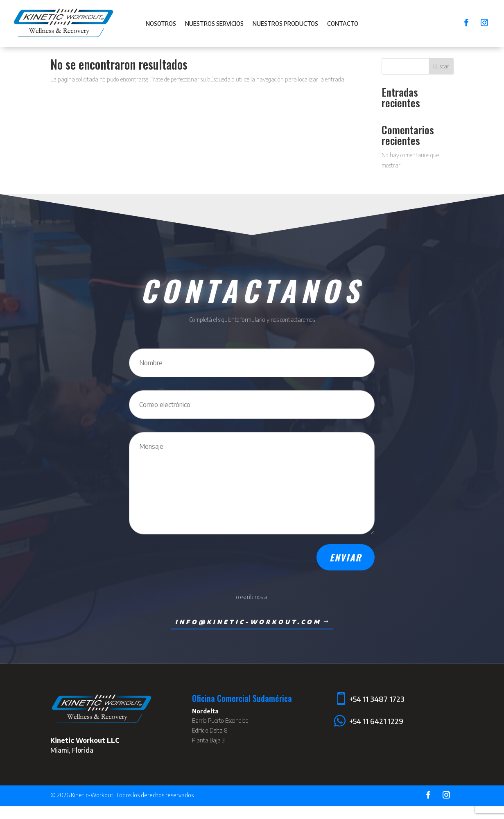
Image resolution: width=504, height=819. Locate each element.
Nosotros (161, 24)
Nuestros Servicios (214, 24)
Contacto (343, 24)
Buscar (441, 79)
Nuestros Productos (285, 24)
